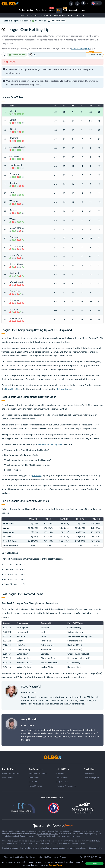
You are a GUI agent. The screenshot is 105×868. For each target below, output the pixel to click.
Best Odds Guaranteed (38, 773)
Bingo (45, 10)
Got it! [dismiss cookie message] (94, 864)
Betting (22, 10)
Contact (33, 857)
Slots (38, 10)
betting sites (28, 843)
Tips (59, 10)
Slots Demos (34, 782)
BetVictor (37, 475)
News (83, 10)
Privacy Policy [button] (56, 865)
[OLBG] (52, 757)
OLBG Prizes (89, 773)
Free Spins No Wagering (66, 786)
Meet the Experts (21, 857)
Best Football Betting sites (50, 444)
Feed (65, 9)
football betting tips (80, 48)
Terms (55, 857)
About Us (8, 857)
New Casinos (8, 778)
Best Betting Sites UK (11, 773)
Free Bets (60, 773)
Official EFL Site (12, 389)
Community (74, 10)
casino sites (40, 843)
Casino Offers (62, 778)
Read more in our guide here (47, 834)
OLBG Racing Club (92, 778)
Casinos (30, 10)
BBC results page (64, 389)
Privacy (63, 857)
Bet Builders (34, 778)
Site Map (47, 857)
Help (40, 857)
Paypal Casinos (35, 786)
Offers (52, 9)
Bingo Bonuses (62, 782)
